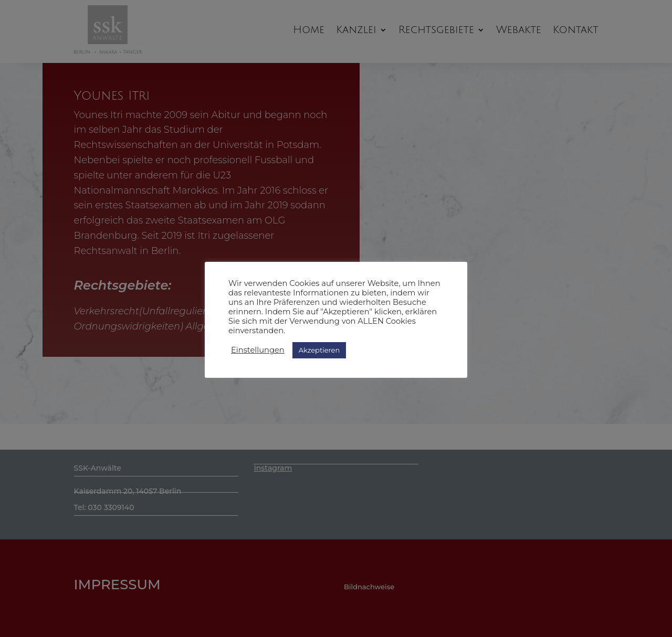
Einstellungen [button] (258, 350)
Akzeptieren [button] (319, 350)
